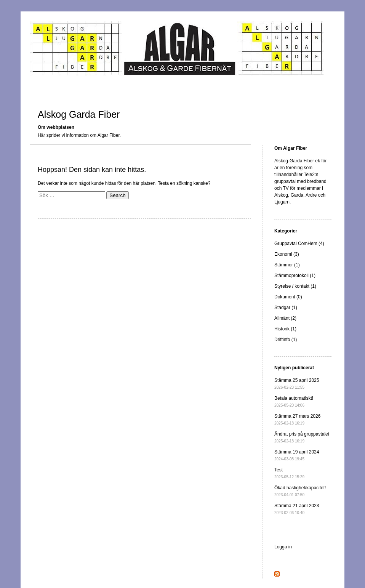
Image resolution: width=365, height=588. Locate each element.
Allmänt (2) (285, 318)
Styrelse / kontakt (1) (295, 286)
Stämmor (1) (287, 265)
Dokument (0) (288, 297)
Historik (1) (285, 329)
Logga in (283, 547)
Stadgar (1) (286, 308)
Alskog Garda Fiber (79, 114)
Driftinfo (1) (286, 340)
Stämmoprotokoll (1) (295, 276)
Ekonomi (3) (287, 254)
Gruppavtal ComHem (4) (299, 244)
